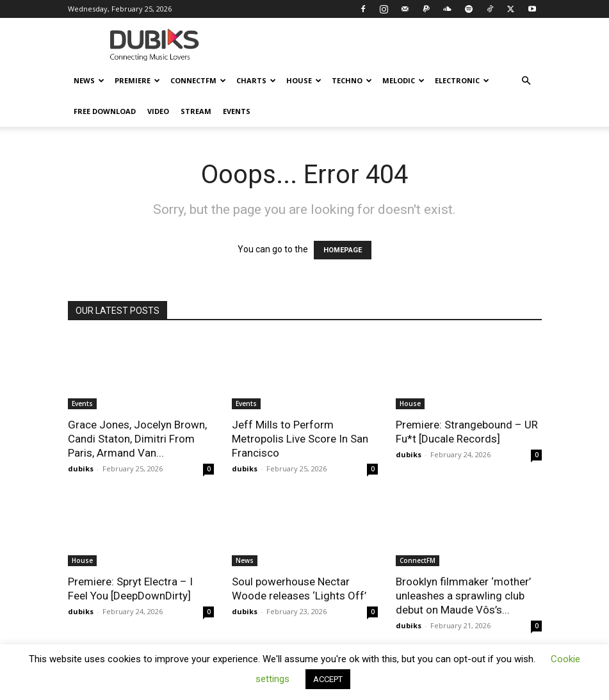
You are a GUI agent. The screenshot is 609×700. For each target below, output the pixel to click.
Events (237, 111)
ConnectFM (198, 80)
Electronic (462, 80)
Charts (256, 80)
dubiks (81, 468)
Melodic (403, 80)
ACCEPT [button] (328, 679)
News (89, 80)
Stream (196, 111)
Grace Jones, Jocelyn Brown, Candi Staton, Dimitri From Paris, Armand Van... (137, 439)
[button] (526, 81)
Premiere (137, 80)
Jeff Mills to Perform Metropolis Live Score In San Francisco (300, 439)
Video (158, 111)
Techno (352, 80)
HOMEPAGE (343, 250)
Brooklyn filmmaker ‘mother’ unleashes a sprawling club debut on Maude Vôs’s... (463, 596)
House (304, 80)
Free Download (105, 111)
